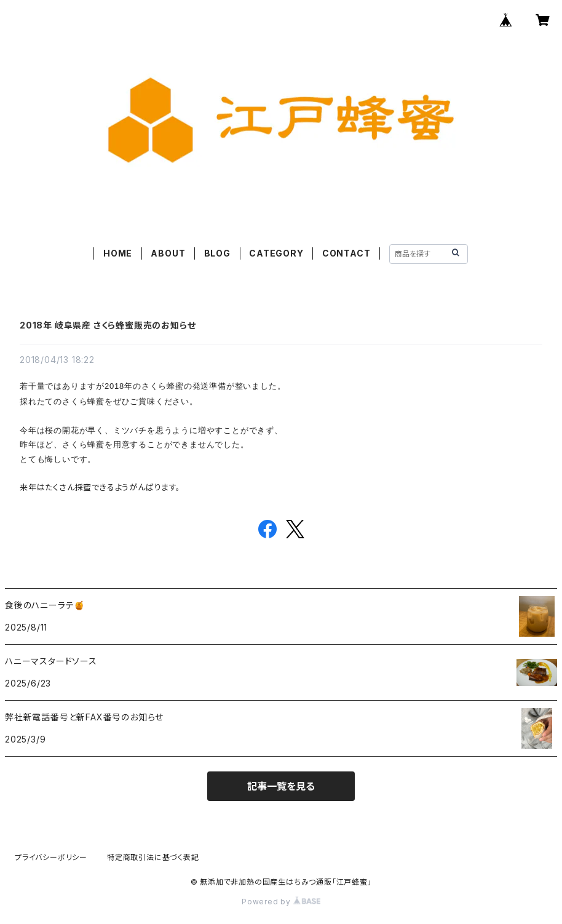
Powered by (281, 902)
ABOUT (168, 253)
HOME (118, 253)
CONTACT (346, 253)
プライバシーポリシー (51, 857)
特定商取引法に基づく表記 (153, 857)
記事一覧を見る (281, 786)
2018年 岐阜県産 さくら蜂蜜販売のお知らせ (108, 325)
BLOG (217, 253)
